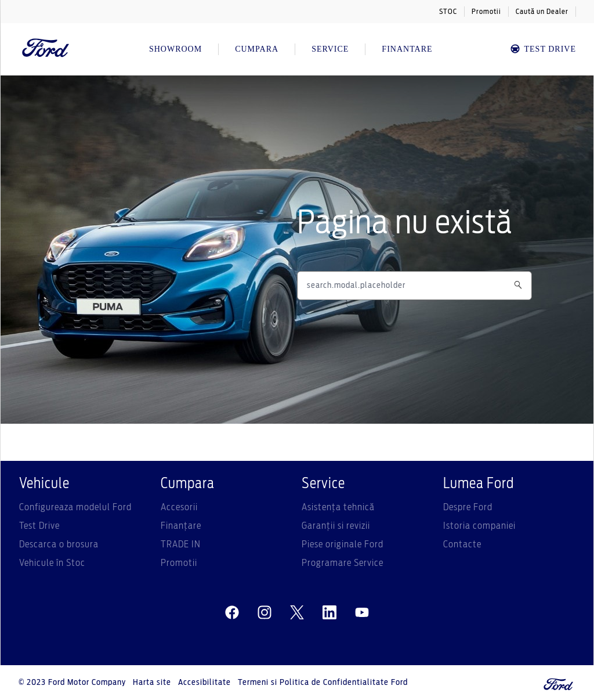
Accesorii (179, 507)
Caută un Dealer (542, 12)
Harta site (152, 683)
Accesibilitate (204, 683)
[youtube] (362, 613)
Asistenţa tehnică (338, 507)
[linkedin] (329, 613)
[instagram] (265, 613)
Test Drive (39, 526)
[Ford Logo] (46, 49)
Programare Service (343, 563)
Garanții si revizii (336, 526)
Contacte (462, 544)
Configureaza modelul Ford (75, 507)
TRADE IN (181, 544)
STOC (448, 12)
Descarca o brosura (59, 544)
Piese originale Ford (343, 544)
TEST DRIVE (543, 49)
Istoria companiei (479, 526)
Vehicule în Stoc (52, 563)
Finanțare (181, 526)
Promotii (486, 12)
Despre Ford (468, 507)
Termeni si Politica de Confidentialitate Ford (323, 683)
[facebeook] (232, 613)
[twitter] (297, 613)
